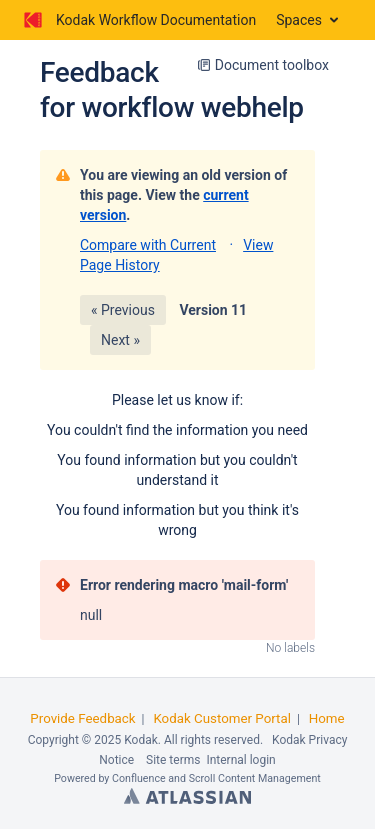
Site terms (173, 760)
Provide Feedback (82, 718)
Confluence (139, 778)
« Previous (123, 310)
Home (327, 718)
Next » (120, 340)
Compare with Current (148, 245)
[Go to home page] (138, 20)
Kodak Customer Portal (222, 718)
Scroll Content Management (255, 778)
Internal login (240, 760)
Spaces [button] (299, 20)
